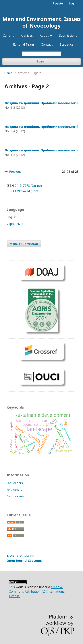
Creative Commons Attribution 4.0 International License (37, 591)
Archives (27, 35)
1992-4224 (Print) (27, 191)
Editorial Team (23, 44)
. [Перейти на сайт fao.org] (25, 291)
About (45, 35)
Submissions (68, 35)
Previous (15, 172)
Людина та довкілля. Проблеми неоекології (41, 103)
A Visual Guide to (24, 558)
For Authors (14, 490)
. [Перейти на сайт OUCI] (20, 371)
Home (8, 73)
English (12, 217)
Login (73, 3)
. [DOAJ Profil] (20, 266)
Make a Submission (24, 244)
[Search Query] (42, 54)
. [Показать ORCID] (20, 344)
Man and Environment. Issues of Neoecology (42, 22)
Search (41, 61)
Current (8, 35)
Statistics (67, 44)
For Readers (15, 483)
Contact (47, 44)
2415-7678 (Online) (28, 186)
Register (58, 3)
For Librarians (16, 496)
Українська (15, 224)
